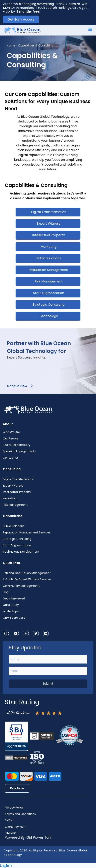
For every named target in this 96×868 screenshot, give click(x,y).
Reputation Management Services (27, 532)
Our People (10, 438)
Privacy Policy (14, 808)
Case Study (11, 605)
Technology (49, 316)
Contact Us (11, 458)
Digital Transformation (49, 212)
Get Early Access (21, 19)
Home (11, 45)
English (6, 865)
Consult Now (20, 386)
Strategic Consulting (48, 305)
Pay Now (17, 788)
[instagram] (6, 633)
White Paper (11, 611)
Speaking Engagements (19, 451)
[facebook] (26, 633)
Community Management (21, 586)
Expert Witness (48, 224)
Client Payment (16, 827)
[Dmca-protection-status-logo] (16, 758)
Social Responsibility (17, 445)
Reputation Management (48, 270)
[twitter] (36, 633)
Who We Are (11, 432)
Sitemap (11, 833)
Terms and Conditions (20, 814)
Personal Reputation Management (27, 573)
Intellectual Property (48, 235)
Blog (6, 592)
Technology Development (21, 552)
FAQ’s (9, 820)
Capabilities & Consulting (36, 45)
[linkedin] (46, 633)
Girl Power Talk (39, 837)
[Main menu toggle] (90, 29)
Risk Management (49, 281)
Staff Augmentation (49, 293)
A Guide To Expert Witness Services (27, 579)
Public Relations (49, 258)
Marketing (48, 247)
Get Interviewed (14, 598)
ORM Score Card (14, 618)
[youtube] (16, 633)
